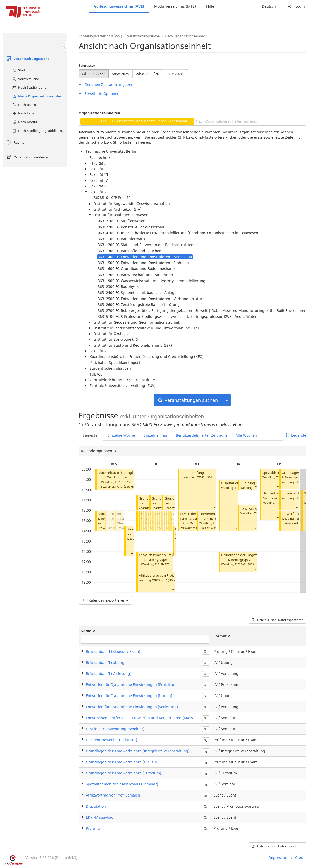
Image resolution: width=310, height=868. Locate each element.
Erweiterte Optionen (99, 93)
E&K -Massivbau (253, 509)
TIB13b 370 (122, 482)
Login (296, 6)
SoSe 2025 (120, 74)
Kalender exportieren (105, 600)
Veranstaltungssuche (27, 59)
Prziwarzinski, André (111, 487)
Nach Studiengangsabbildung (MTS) (39, 131)
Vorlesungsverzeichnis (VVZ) (119, 6)
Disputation (230, 483)
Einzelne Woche (121, 435)
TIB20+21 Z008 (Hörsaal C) (252, 564)
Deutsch (269, 6)
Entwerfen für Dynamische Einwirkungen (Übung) (129, 696)
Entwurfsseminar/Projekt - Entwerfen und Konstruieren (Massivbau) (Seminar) (154, 718)
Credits (301, 858)
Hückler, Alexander (212, 528)
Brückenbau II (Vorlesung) (109, 673)
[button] (132, 487)
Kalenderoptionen (97, 451)
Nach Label (23, 113)
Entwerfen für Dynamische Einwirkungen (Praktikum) (132, 685)
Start (18, 70)
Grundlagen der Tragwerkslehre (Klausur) (122, 762)
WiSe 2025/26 (147, 74)
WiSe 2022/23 (94, 74)
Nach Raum (23, 105)
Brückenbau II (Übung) (115, 473)
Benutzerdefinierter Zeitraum (201, 435)
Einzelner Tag (155, 435)
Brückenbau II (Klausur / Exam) (113, 651)
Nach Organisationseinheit (37, 96)
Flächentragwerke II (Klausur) (111, 740)
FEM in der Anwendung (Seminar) (115, 729)
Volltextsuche (25, 79)
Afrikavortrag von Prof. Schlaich (163, 576)
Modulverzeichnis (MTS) (175, 6)
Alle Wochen (246, 435)
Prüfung (198, 473)
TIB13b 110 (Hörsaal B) (168, 580)
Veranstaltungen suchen (188, 400)
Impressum (278, 858)
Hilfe (210, 6)
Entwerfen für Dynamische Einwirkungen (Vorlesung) (132, 707)
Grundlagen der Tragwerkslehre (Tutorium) (254, 555)
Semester (87, 65)
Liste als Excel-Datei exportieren (278, 620)
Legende (296, 435)
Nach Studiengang (29, 87)
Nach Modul (24, 122)
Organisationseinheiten (27, 157)
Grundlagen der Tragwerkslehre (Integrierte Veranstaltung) (138, 751)
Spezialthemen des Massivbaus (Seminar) (122, 784)
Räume (15, 142)
